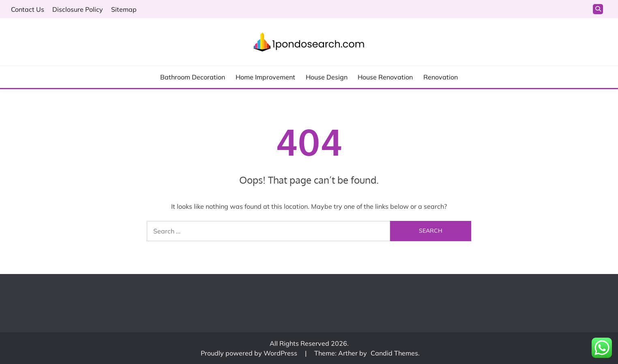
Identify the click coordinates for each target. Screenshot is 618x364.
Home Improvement (265, 77)
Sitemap (124, 9)
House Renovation (385, 77)
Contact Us (28, 9)
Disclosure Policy (78, 9)
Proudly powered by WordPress (250, 353)
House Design (327, 77)
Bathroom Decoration (193, 77)
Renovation (441, 77)
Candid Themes (394, 353)
